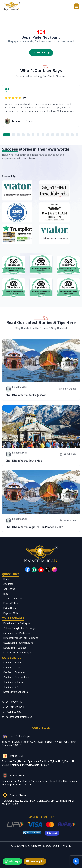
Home (6, 579)
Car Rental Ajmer (12, 663)
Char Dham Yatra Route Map (24, 515)
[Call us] (76, 861)
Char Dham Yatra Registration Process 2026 (35, 582)
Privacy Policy (11, 603)
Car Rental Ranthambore (16, 677)
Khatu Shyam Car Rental (16, 692)
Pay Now (52, 833)
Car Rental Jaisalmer (14, 672)
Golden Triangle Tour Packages (20, 628)
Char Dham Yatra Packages (18, 653)
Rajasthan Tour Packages (17, 623)
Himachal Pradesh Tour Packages (21, 638)
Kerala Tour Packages (15, 648)
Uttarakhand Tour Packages (18, 643)
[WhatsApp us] (12, 861)
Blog (6, 594)
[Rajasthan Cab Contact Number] (41, 702)
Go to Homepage (41, 53)
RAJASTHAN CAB (62, 846)
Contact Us (9, 589)
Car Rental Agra (12, 687)
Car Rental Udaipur (13, 682)
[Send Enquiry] (35, 861)
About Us (8, 584)
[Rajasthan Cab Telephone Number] (41, 712)
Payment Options (12, 613)
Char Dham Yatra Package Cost (26, 450)
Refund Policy (10, 608)
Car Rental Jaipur (12, 668)
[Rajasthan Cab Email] (41, 717)
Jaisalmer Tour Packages (17, 633)
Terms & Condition (13, 599)
